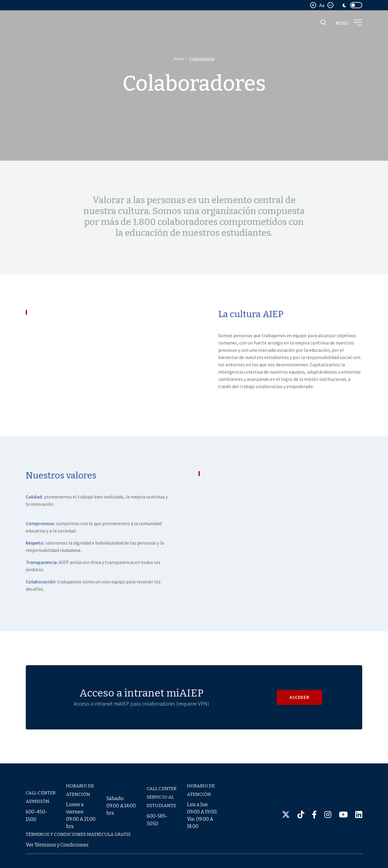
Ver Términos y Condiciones (57, 845)
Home (179, 59)
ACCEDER (300, 709)
